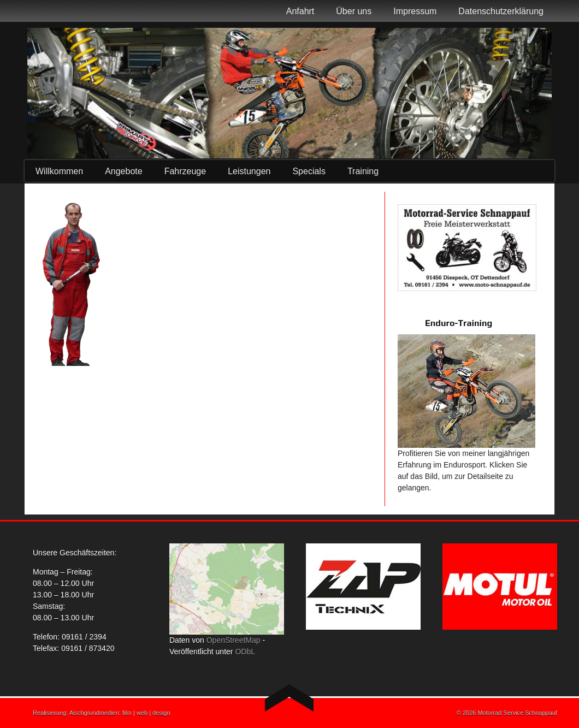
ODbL (245, 652)
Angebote (124, 171)
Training (363, 171)
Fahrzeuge (185, 171)
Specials (309, 171)
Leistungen (249, 171)
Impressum (415, 11)
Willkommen (59, 171)
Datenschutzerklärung (501, 11)
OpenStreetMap (234, 640)
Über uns (354, 11)
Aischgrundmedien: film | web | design (120, 713)
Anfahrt (300, 11)
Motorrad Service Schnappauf (517, 713)
